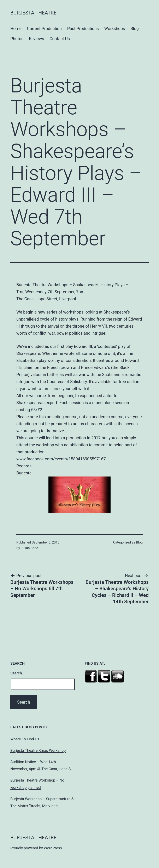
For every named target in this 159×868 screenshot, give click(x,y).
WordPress (53, 848)
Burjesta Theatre (33, 13)
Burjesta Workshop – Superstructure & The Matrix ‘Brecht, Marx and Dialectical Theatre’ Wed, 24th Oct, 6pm (42, 803)
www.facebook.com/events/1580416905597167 (61, 459)
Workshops (115, 29)
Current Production (44, 29)
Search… (17, 673)
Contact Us (60, 39)
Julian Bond (30, 548)
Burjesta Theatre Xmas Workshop (38, 750)
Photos (17, 39)
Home (16, 29)
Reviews (37, 39)
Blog (135, 29)
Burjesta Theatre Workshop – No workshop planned (37, 784)
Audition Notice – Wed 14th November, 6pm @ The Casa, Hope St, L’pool (42, 766)
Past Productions (83, 29)
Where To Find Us (25, 739)
